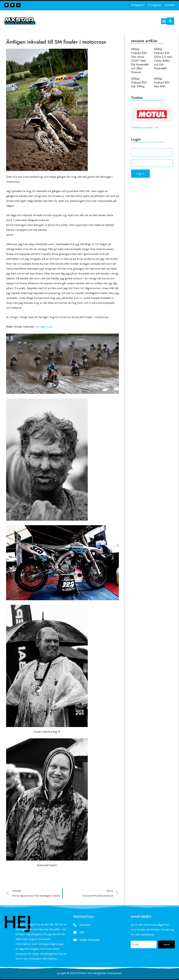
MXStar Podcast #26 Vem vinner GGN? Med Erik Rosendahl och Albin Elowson (140, 61)
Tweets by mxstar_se (145, 127)
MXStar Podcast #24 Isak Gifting (139, 82)
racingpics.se (44, 327)
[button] (164, 21)
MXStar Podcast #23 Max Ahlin (162, 82)
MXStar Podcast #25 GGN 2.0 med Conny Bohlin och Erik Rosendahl (163, 59)
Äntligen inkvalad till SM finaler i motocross (56, 42)
